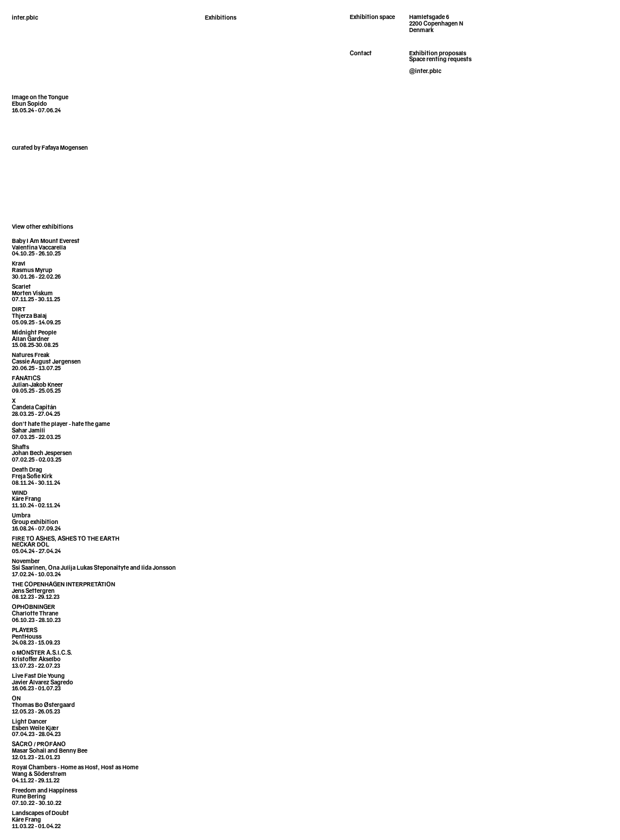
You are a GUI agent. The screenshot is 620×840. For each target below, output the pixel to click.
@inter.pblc (425, 72)
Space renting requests (440, 60)
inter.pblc (25, 18)
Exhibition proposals (438, 54)
